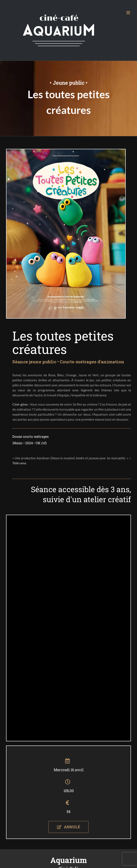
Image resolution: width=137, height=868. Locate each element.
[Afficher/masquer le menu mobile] (129, 13)
